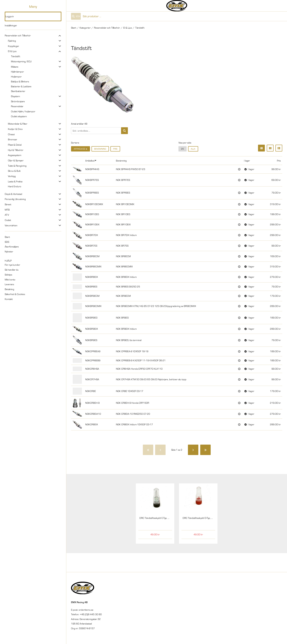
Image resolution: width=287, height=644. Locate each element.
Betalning (9, 289)
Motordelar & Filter (18, 124)
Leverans (9, 284)
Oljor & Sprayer (16, 160)
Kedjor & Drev (15, 129)
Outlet (8, 220)
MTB (7, 210)
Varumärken (11, 225)
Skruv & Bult (14, 171)
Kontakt (9, 299)
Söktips (8, 275)
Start (7, 237)
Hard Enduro (15, 186)
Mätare (15, 67)
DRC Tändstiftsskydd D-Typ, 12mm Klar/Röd (206, 518)
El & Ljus (12, 51)
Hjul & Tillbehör (16, 150)
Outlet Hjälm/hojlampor (23, 111)
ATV (7, 215)
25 (182, 149)
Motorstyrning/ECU (21, 61)
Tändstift (16, 56)
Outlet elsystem (19, 116)
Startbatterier (18, 91)
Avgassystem (15, 155)
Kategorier (85, 28)
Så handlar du (12, 270)
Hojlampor (16, 76)
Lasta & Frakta (15, 181)
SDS (7, 242)
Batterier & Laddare (21, 86)
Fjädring (12, 41)
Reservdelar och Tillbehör (18, 35)
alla (193, 149)
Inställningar (11, 25)
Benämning (100, 149)
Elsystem (16, 96)
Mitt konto (10, 279)
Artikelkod (90, 161)
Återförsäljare (12, 247)
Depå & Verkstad (13, 194)
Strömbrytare (18, 101)
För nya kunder (12, 265)
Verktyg (12, 176)
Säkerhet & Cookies (15, 294)
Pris (115, 149)
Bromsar (13, 139)
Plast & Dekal (15, 145)
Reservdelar (17, 106)
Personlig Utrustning (15, 199)
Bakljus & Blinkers (20, 81)
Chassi (11, 134)
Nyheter (9, 251)
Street (8, 204)
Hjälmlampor (17, 72)
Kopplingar (13, 46)
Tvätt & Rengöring (17, 166)
